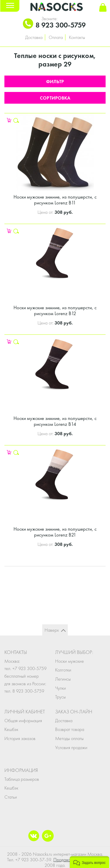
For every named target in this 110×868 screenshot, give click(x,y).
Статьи (11, 797)
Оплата (56, 37)
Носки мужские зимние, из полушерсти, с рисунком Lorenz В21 (55, 532)
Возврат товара (70, 729)
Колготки (63, 670)
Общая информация (23, 721)
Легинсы (63, 679)
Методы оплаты (69, 738)
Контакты (77, 37)
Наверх (52, 630)
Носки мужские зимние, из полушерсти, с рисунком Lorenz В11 (55, 200)
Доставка (34, 37)
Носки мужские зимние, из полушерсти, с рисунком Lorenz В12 (55, 310)
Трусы (60, 697)
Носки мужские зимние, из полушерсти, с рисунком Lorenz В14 (55, 421)
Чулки (61, 688)
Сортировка (55, 98)
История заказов (20, 738)
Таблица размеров (22, 779)
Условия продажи (71, 747)
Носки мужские (70, 661)
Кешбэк (11, 729)
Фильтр (55, 82)
